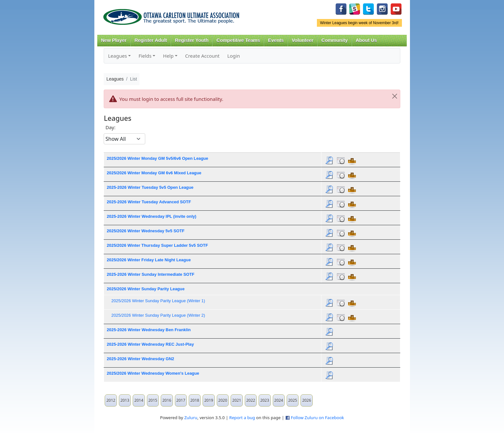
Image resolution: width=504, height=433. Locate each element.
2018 (195, 400)
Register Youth (192, 40)
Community (335, 40)
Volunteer (303, 40)
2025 (293, 400)
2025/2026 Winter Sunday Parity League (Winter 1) (158, 301)
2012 (111, 400)
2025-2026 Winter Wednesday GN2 (140, 359)
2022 (251, 400)
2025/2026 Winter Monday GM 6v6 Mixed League (154, 173)
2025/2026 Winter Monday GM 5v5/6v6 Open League (157, 158)
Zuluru (191, 418)
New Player (114, 40)
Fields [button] (145, 56)
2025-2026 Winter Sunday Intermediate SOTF (150, 274)
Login (234, 56)
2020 (223, 400)
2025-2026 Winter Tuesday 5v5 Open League (150, 187)
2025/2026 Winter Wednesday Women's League (153, 373)
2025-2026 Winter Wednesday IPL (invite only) (151, 216)
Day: (110, 127)
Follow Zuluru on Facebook (317, 418)
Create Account (202, 56)
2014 (139, 400)
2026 (306, 400)
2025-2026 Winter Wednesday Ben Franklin (149, 330)
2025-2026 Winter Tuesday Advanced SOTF (149, 202)
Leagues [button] (117, 56)
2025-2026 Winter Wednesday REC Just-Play (150, 344)
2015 (153, 400)
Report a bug (242, 418)
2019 (209, 400)
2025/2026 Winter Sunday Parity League (146, 289)
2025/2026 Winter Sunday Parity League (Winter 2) (158, 315)
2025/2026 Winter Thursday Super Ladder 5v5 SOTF (157, 245)
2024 (279, 400)
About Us (366, 40)
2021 (237, 400)
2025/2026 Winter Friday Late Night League (149, 260)
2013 (125, 400)
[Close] (395, 96)
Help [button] (168, 56)
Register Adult (151, 40)
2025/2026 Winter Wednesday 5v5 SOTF (145, 231)
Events (276, 40)
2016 (167, 400)
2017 (181, 400)
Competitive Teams (238, 40)
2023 (265, 400)
